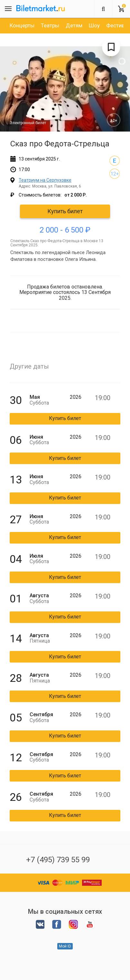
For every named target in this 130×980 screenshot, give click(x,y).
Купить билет (65, 211)
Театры (50, 25)
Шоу (94, 25)
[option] (22, 25)
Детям (74, 25)
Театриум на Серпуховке (45, 180)
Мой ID (65, 946)
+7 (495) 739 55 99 (58, 860)
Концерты (22, 25)
